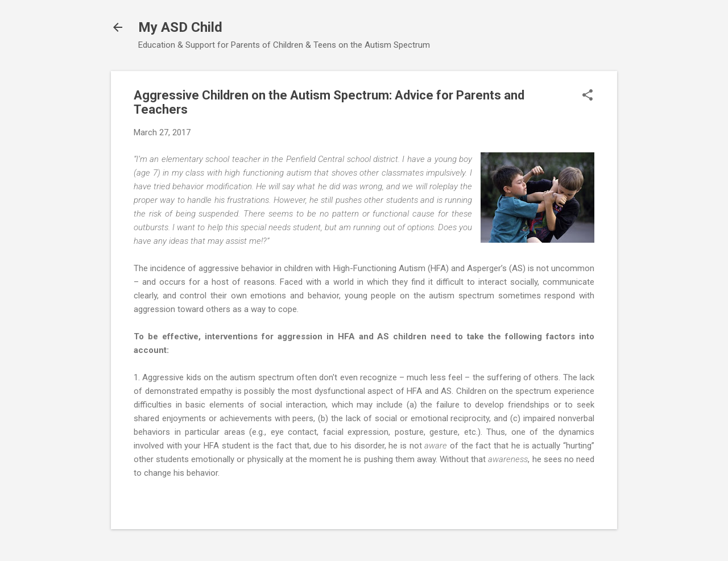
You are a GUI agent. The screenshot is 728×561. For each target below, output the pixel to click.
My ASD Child (180, 27)
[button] (588, 96)
